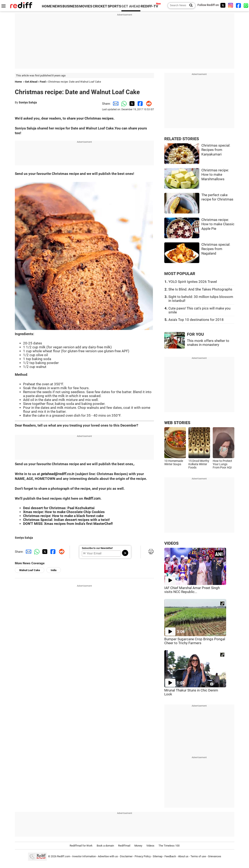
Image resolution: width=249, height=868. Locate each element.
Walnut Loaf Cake (30, 570)
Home (18, 82)
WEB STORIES (177, 423)
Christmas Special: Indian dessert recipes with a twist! (66, 520)
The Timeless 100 (169, 846)
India (54, 570)
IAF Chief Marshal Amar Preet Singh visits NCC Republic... (192, 590)
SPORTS (114, 6)
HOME (47, 6)
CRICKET (100, 6)
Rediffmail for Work (81, 846)
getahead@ (49, 474)
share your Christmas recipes (90, 118)
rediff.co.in (66, 474)
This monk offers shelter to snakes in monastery (208, 343)
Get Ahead (31, 82)
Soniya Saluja (28, 102)
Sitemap (158, 856)
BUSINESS (71, 6)
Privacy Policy (143, 856)
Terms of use (198, 856)
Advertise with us (108, 856)
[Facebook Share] (140, 104)
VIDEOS (171, 543)
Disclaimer (126, 856)
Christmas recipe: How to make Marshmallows (215, 175)
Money (138, 846)
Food (43, 82)
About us (183, 856)
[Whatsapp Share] (123, 104)
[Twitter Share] (131, 104)
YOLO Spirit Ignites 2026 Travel (193, 282)
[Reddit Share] (148, 104)
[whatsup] (246, 5)
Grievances (215, 856)
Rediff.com (92, 499)
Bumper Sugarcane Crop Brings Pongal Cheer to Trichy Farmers (195, 641)
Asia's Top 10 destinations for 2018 (196, 320)
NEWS (57, 6)
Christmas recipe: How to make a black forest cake (63, 516)
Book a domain (105, 846)
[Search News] (190, 6)
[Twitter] (223, 5)
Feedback (170, 856)
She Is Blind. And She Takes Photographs (200, 289)
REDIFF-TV (149, 6)
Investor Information (84, 856)
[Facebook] (238, 5)
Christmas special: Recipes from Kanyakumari (216, 150)
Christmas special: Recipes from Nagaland (216, 249)
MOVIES (86, 6)
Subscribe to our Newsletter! (97, 548)
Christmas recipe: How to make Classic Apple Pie (218, 224)
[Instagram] (231, 5)
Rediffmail (124, 846)
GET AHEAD (131, 6)
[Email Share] (115, 104)
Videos (150, 846)
